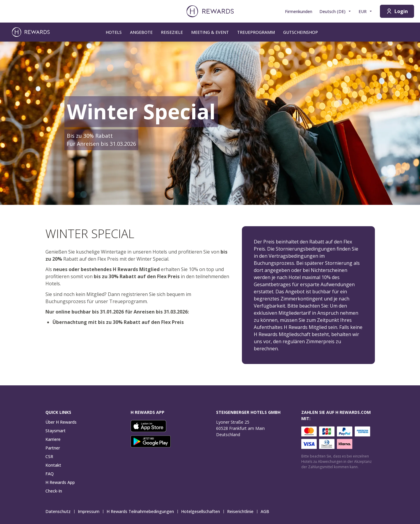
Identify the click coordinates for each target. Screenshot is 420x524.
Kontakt (53, 465)
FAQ (50, 474)
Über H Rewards (61, 422)
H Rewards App (60, 482)
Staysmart (56, 431)
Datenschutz (60, 511)
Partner (53, 448)
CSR (49, 456)
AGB (267, 511)
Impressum (90, 511)
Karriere (53, 439)
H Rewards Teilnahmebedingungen (142, 511)
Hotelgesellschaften (202, 511)
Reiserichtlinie (242, 511)
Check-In (54, 491)
